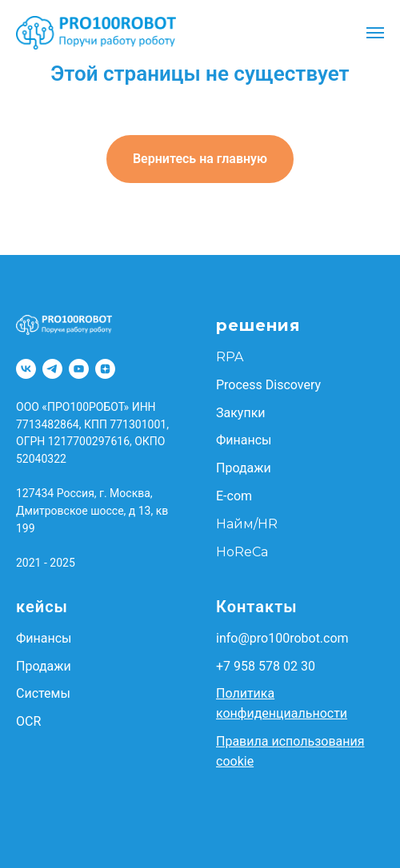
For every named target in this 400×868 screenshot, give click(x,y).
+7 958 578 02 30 (266, 666)
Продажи (244, 468)
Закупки (241, 413)
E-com (234, 496)
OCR (28, 721)
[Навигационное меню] (375, 33)
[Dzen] (105, 369)
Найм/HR (247, 524)
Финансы (244, 440)
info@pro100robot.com (282, 638)
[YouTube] (79, 369)
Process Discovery (268, 385)
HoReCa (242, 552)
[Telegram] (52, 369)
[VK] (26, 369)
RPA (230, 357)
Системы (43, 693)
